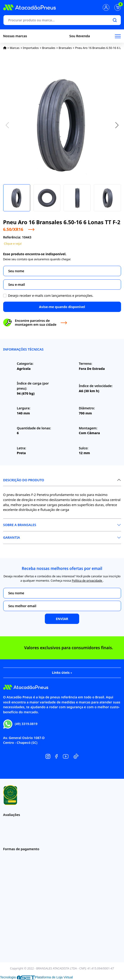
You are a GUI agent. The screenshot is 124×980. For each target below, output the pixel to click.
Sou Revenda (80, 36)
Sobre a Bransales (20, 525)
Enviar (62, 619)
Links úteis (62, 673)
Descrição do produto (24, 480)
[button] (117, 125)
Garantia (12, 537)
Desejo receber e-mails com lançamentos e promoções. (51, 296)
